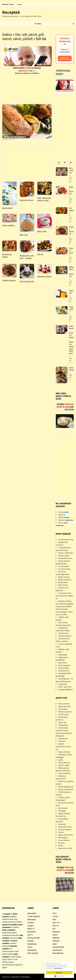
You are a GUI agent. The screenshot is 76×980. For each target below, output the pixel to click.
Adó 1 (55, 913)
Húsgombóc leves (65, 827)
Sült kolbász (71, 211)
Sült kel (40, 254)
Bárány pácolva (64, 577)
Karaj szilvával (63, 668)
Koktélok (30, 941)
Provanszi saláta (64, 569)
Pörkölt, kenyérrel (71, 230)
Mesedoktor (32, 932)
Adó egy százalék (33, 938)
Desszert (66, 520)
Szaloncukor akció (65, 848)
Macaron (61, 843)
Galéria (7, 35)
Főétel (64, 517)
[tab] (59, 163)
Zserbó (61, 832)
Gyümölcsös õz (64, 671)
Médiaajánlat (25, 977)
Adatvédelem (16, 977)
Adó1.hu (56, 926)
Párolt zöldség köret (66, 787)
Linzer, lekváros (64, 840)
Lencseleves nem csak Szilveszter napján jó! (64, 596)
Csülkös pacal (63, 714)
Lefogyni (30, 926)
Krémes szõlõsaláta (66, 553)
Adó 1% (30, 935)
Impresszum (6, 977)
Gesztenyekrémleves (66, 540)
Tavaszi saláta (63, 566)
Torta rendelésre (64, 773)
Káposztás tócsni (27, 200)
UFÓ (54, 929)
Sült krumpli (63, 808)
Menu (38, 24)
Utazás (30, 947)
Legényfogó (63, 655)
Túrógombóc (71, 309)
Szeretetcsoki (57, 950)
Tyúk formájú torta (27, 282)
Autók (55, 944)
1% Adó (55, 916)
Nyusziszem (63, 684)
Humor (55, 935)
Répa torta (24, 235)
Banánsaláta (63, 582)
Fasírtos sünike (64, 556)
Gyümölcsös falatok (7, 256)
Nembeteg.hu (32, 944)
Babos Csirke (63, 585)
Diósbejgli (62, 811)
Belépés (19, 4)
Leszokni (31, 923)
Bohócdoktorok (58, 953)
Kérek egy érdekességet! (65, 58)
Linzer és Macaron (65, 829)
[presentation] (59, 163)
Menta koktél (7, 208)
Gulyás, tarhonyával (66, 789)
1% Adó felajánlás (34, 916)
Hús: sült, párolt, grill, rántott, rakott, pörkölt (23, 37)
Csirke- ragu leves (65, 687)
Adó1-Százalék (33, 953)
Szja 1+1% (56, 923)
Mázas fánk (42, 231)
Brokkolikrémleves (65, 558)
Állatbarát (56, 938)
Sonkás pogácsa (64, 665)
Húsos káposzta (64, 763)
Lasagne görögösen (66, 689)
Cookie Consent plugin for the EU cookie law (59, 976)
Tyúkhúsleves (63, 633)
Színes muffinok (8, 226)
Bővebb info (58, 968)
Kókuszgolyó (63, 838)
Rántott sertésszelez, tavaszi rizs (63, 746)
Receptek (11, 12)
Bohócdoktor (32, 913)
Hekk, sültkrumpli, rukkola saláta (44, 199)
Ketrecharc (56, 932)
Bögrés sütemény (65, 580)
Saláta (61, 760)
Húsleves (62, 741)
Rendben (59, 973)
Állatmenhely (32, 950)
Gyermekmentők (58, 947)
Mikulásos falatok (44, 277)
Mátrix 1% (31, 929)
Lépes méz (71, 292)
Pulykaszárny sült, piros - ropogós (27, 257)
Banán (61, 846)
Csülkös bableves (9, 281)
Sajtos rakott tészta (65, 835)
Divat (54, 919)
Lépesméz (62, 824)
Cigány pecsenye (71, 190)
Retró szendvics (71, 170)
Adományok (32, 919)
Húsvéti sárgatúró (65, 636)
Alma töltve (62, 663)
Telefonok (56, 941)
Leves (63, 512)
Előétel (62, 515)
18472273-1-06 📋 (27, 71)
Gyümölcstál (71, 369)
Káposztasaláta (64, 752)
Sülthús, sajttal (64, 765)
